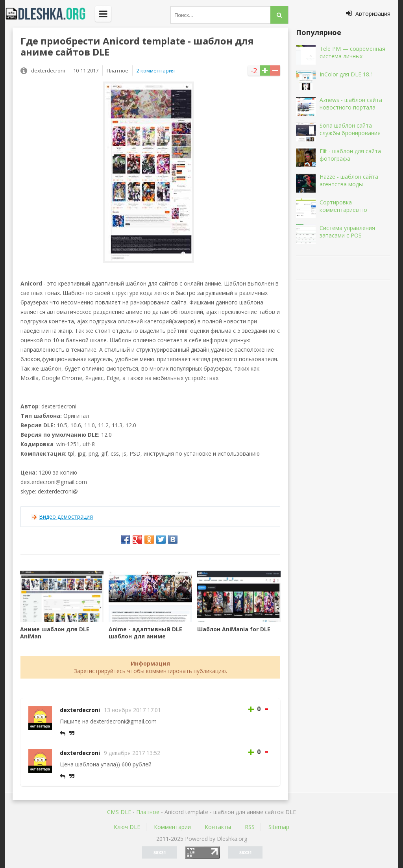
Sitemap (279, 827)
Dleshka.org (50, 14)
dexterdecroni (80, 710)
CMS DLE (119, 812)
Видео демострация (66, 517)
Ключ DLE (127, 827)
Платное (148, 812)
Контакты (218, 827)
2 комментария (156, 70)
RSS (250, 827)
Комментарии (172, 827)
